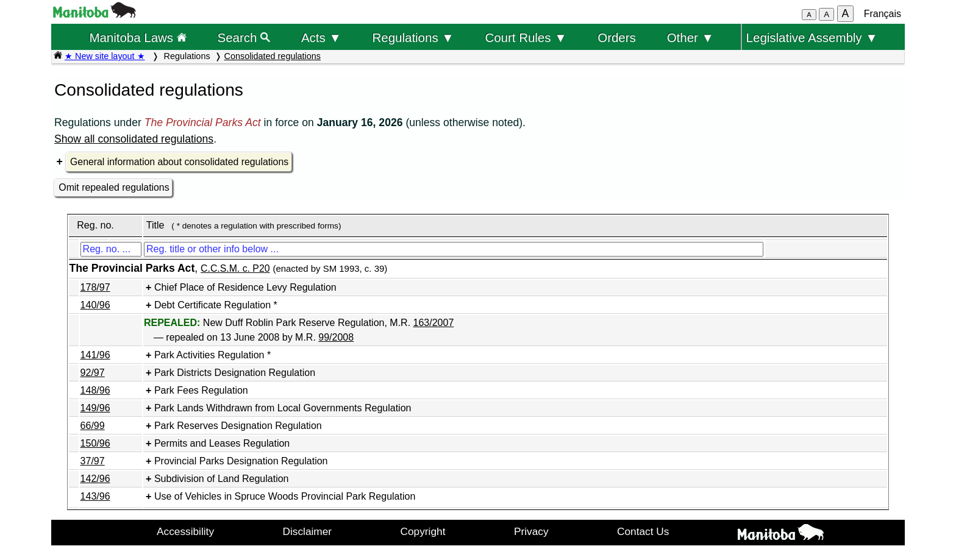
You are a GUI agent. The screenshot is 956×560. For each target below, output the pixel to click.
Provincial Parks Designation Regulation (241, 461)
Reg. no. (95, 225)
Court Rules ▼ (526, 37)
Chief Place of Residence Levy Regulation (245, 287)
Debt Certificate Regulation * (216, 305)
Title (155, 225)
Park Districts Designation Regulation (235, 373)
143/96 (95, 496)
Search (244, 37)
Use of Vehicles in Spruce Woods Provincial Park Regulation (285, 496)
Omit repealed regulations (114, 187)
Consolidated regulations (273, 56)
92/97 (93, 373)
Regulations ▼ (413, 37)
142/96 (95, 479)
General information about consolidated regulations (179, 162)
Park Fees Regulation (201, 390)
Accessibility (185, 531)
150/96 (95, 443)
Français (883, 14)
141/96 (95, 355)
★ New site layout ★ (105, 56)
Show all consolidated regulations (134, 139)
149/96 (95, 408)
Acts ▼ (321, 37)
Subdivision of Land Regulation (222, 479)
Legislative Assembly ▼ (812, 37)
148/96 (95, 390)
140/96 (95, 305)
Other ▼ (690, 37)
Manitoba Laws (137, 37)
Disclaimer (308, 531)
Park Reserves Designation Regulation (238, 426)
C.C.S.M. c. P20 (235, 268)
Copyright (423, 531)
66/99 (93, 426)
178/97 (95, 287)
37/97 (93, 461)
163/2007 (434, 323)
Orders (617, 37)
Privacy (531, 531)
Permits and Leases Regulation (222, 443)
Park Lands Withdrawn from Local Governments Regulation (283, 408)
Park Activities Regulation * (212, 355)
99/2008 (336, 337)
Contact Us (643, 531)
